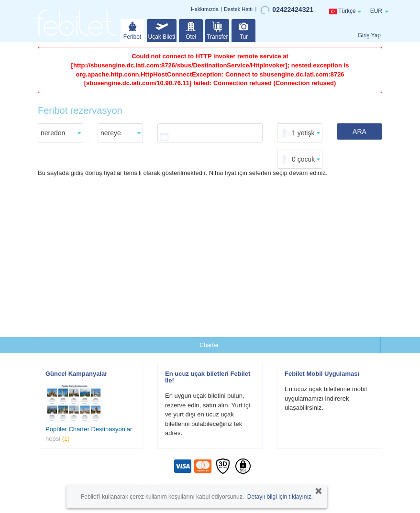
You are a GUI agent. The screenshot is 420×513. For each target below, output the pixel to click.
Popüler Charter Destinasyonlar (89, 429)
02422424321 (287, 10)
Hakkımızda (205, 9)
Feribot (132, 30)
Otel (191, 30)
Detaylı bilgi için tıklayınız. (280, 497)
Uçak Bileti (162, 30)
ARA (359, 131)
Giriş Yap (369, 35)
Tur (243, 30)
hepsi (58, 439)
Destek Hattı (238, 9)
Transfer (217, 30)
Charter (209, 345)
